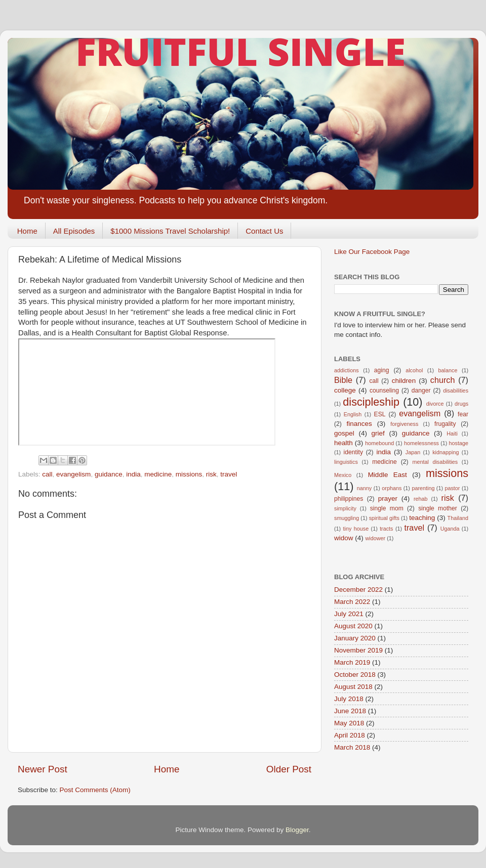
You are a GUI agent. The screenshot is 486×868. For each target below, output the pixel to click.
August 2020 (353, 626)
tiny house (356, 529)
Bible (343, 380)
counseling (384, 390)
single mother (438, 508)
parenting (423, 488)
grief (378, 433)
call (47, 474)
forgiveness (404, 424)
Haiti (452, 433)
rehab (421, 499)
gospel (344, 433)
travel (229, 474)
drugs (461, 404)
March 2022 (352, 602)
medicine (158, 474)
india (133, 474)
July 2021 (349, 614)
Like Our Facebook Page (372, 252)
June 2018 (350, 711)
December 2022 (358, 590)
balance (448, 370)
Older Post (289, 769)
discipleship (371, 402)
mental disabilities (435, 462)
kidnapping (445, 452)
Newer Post (43, 769)
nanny (364, 488)
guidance (109, 474)
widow (344, 538)
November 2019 (358, 650)
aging (382, 370)
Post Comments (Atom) (95, 790)
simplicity (345, 508)
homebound (379, 443)
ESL (380, 414)
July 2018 (349, 699)
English (353, 414)
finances (359, 424)
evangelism (73, 474)
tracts (386, 529)
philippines (349, 499)
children (404, 381)
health (343, 443)
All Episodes (74, 231)
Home (27, 231)
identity (353, 452)
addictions (347, 370)
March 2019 (352, 662)
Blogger (297, 830)
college (345, 390)
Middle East (388, 475)
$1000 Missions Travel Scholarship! (170, 231)
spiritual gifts (384, 518)
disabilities (456, 390)
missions (189, 474)
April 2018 (350, 735)
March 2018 (352, 747)
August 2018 (353, 687)
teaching (422, 518)
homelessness (421, 443)
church (443, 380)
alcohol (414, 370)
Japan (413, 452)
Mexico (343, 475)
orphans (392, 488)
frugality (445, 424)
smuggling (347, 518)
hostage (459, 443)
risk (211, 474)
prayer (388, 498)
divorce (435, 404)
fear (463, 414)
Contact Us (264, 231)
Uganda (450, 529)
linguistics (346, 462)
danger (421, 390)
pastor (452, 488)
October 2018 (355, 675)
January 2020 (355, 638)
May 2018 (349, 723)
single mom (387, 508)
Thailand (458, 518)
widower (376, 538)
